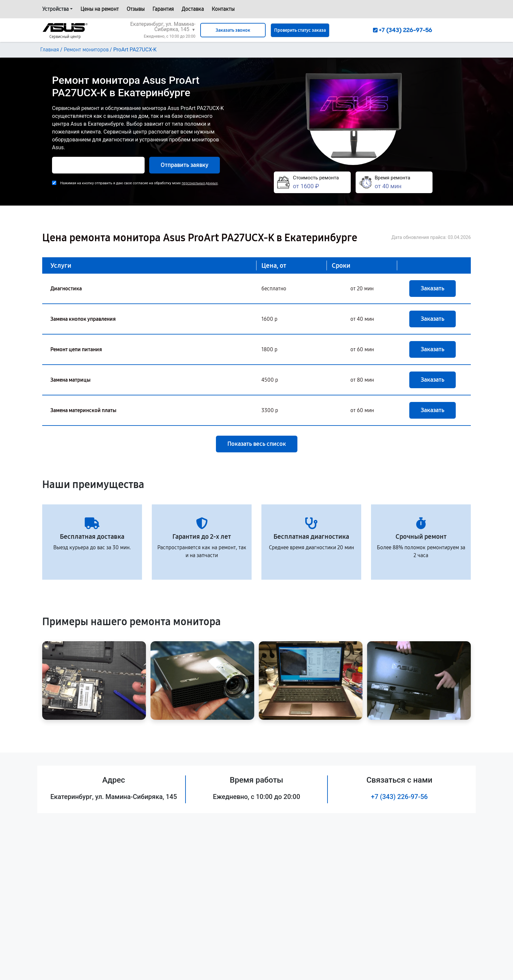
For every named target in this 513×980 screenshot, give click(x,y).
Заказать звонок (233, 30)
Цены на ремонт (100, 9)
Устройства (55, 9)
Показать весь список (257, 444)
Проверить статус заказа (300, 30)
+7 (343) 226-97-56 (399, 797)
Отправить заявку (185, 165)
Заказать (433, 288)
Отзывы (136, 9)
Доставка (193, 9)
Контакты (223, 9)
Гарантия (163, 9)
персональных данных (200, 183)
